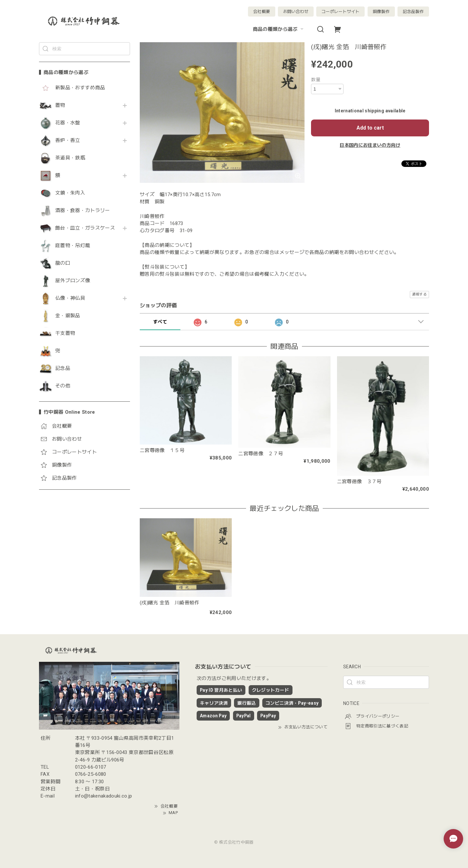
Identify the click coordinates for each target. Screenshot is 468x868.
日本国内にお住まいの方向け (370, 145)
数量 (316, 80)
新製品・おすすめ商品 (80, 88)
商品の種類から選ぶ (279, 29)
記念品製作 (413, 12)
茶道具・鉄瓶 (70, 158)
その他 (63, 386)
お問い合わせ (296, 12)
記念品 (63, 368)
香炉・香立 (68, 140)
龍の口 (63, 263)
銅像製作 (381, 12)
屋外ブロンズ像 (73, 281)
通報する (419, 294)
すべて (160, 322)
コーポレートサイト (340, 12)
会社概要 (262, 12)
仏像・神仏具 (70, 298)
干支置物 (65, 333)
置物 (60, 105)
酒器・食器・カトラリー (83, 211)
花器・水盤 (68, 123)
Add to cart (370, 128)
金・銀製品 (68, 316)
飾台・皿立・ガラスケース (85, 228)
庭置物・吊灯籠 (73, 246)
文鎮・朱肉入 (70, 193)
